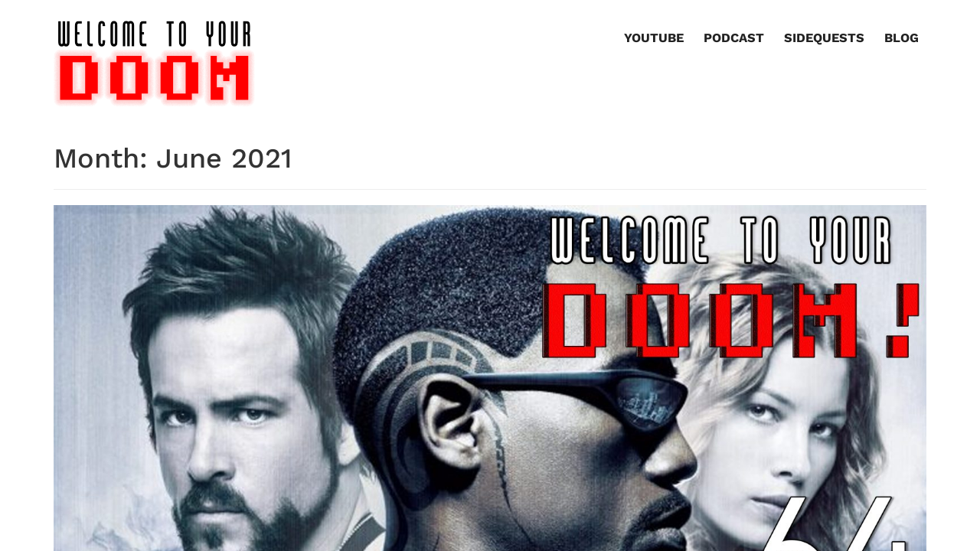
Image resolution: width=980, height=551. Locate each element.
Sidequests (824, 38)
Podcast (734, 38)
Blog (902, 38)
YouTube (654, 38)
